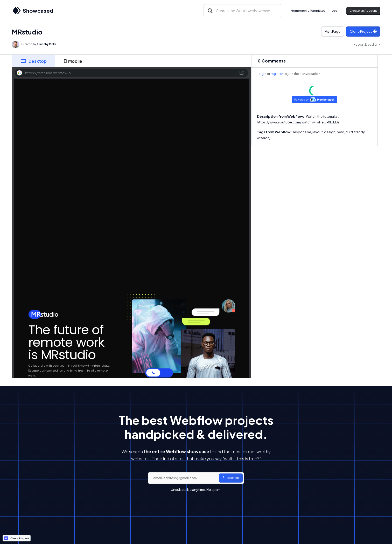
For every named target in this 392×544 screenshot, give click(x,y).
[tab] (33, 61)
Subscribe (231, 478)
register (277, 74)
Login (262, 74)
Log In (336, 11)
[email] (196, 478)
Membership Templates (308, 11)
